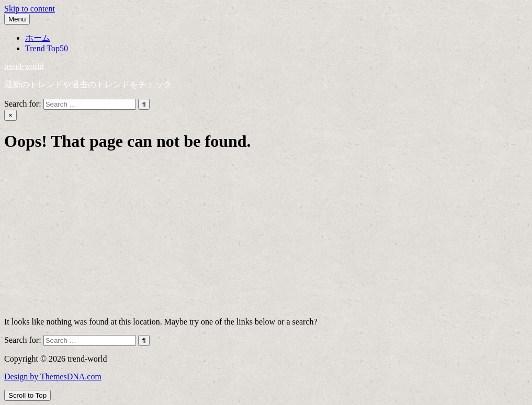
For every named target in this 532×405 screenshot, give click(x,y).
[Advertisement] (266, 236)
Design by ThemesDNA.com (53, 377)
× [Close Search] (10, 115)
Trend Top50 (47, 48)
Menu (17, 19)
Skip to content (30, 9)
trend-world (24, 66)
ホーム (38, 38)
